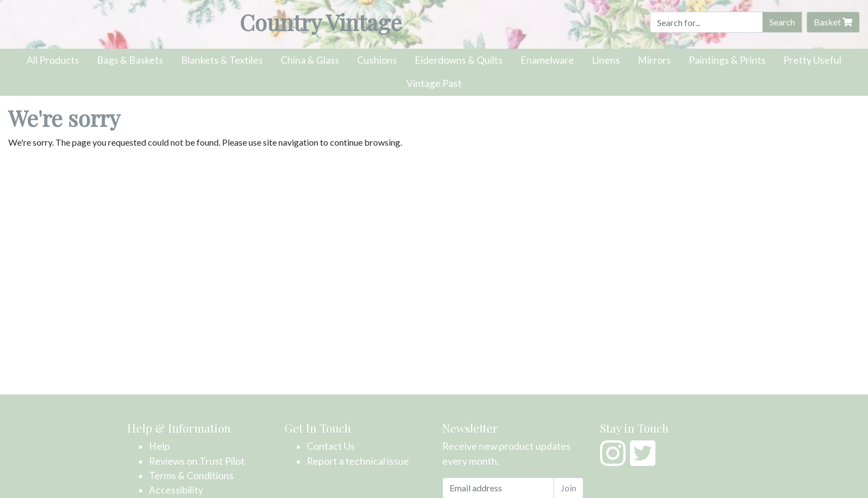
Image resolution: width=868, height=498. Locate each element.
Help (159, 446)
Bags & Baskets (130, 60)
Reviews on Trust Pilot (197, 461)
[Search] (706, 22)
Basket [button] (833, 22)
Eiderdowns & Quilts (459, 60)
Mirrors (654, 60)
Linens (606, 60)
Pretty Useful (812, 60)
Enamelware (547, 60)
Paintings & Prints (727, 60)
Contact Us (331, 446)
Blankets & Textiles (222, 60)
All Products (53, 60)
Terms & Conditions (191, 476)
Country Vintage (321, 22)
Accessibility (176, 490)
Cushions (377, 60)
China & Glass (310, 60)
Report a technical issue (358, 461)
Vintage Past (434, 83)
